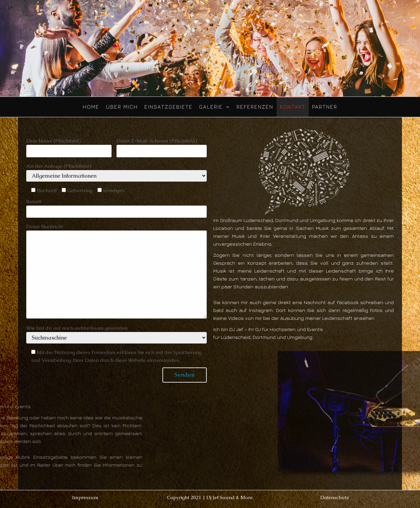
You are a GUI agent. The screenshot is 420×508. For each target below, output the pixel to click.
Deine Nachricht (116, 271)
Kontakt (293, 107)
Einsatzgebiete (168, 107)
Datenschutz (335, 497)
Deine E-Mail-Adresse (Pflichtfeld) (162, 147)
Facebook (348, 302)
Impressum (85, 497)
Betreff (116, 208)
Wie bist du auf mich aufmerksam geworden (116, 334)
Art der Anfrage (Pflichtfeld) (116, 172)
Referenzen (255, 107)
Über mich (122, 107)
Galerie (211, 107)
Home (91, 107)
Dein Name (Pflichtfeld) (69, 147)
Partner (325, 107)
